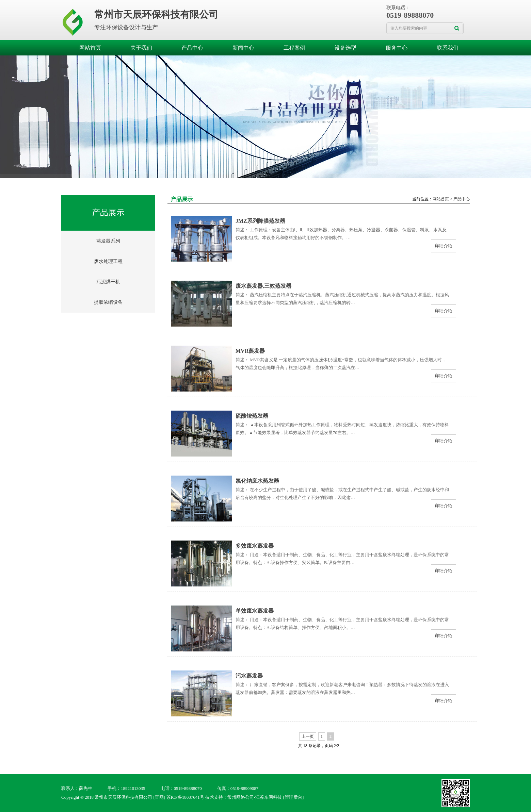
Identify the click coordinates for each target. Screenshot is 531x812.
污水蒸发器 (249, 676)
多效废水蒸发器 (255, 546)
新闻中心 (243, 48)
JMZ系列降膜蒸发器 (260, 221)
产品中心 (192, 48)
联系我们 (448, 48)
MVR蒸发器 (250, 351)
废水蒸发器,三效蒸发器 (263, 286)
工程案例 (294, 48)
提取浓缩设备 (108, 302)
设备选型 (345, 48)
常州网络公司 (241, 797)
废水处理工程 (108, 261)
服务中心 (397, 48)
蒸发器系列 (108, 241)
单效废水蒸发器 (255, 611)
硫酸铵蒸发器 (252, 416)
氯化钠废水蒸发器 (257, 481)
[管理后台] (294, 797)
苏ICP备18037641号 (185, 797)
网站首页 (90, 48)
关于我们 (141, 48)
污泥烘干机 (108, 282)
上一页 (308, 736)
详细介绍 (444, 246)
